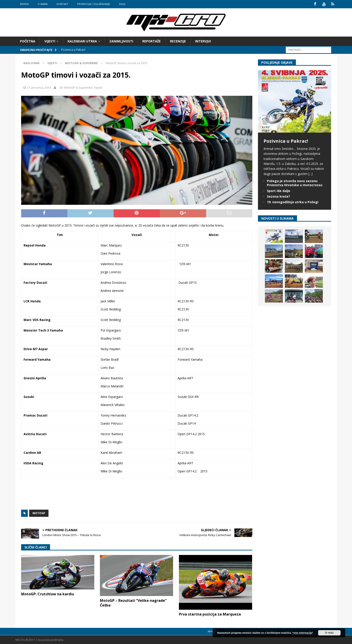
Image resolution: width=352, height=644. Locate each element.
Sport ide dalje (279, 190)
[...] (310, 173)
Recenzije (178, 41)
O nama (43, 4)
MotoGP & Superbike (78, 87)
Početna (28, 41)
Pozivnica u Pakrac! (286, 141)
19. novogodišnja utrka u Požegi (293, 202)
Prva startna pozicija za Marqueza (210, 614)
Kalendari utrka (82, 41)
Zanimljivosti (121, 41)
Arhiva (24, 4)
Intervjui (203, 41)
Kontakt (62, 4)
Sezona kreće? (278, 196)
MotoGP (39, 513)
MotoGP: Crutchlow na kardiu (48, 594)
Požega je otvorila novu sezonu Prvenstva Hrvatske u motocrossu (295, 183)
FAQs (122, 4)
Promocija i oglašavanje (94, 4)
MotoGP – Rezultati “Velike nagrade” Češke (133, 603)
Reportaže (152, 41)
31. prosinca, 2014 (39, 87)
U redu (329, 633)
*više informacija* (303, 633)
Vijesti (50, 41)
